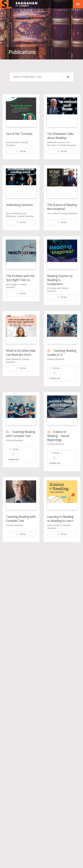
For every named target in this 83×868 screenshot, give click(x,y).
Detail (21, 151)
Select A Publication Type (41, 77)
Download (55, 376)
